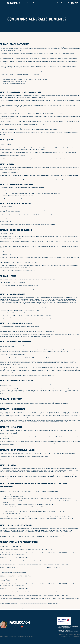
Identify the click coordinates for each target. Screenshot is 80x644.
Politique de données (76, 636)
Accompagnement (38, 3)
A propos (29, 3)
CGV (70, 636)
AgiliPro (58, 3)
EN (76, 4)
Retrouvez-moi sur (16, 627)
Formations (64, 3)
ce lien (76, 632)
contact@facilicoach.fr (19, 554)
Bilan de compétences (49, 3)
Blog (69, 3)
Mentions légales (64, 636)
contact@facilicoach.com (48, 358)
